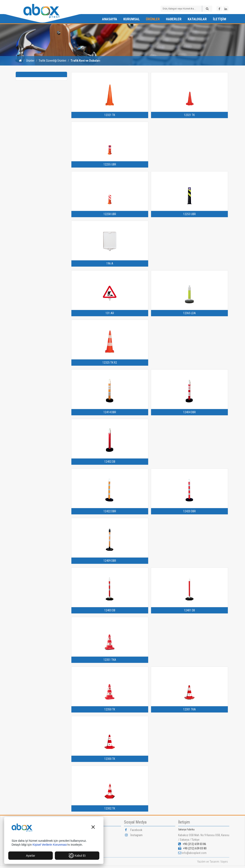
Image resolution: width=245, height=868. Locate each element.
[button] (93, 828)
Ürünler (153, 19)
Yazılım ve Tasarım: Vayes (213, 862)
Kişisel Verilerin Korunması (50, 845)
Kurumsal (132, 19)
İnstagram (134, 835)
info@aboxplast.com (194, 853)
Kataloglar (197, 19)
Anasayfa (110, 19)
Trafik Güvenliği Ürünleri (52, 61)
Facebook (134, 830)
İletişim (220, 19)
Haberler (174, 19)
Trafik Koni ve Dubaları (85, 61)
